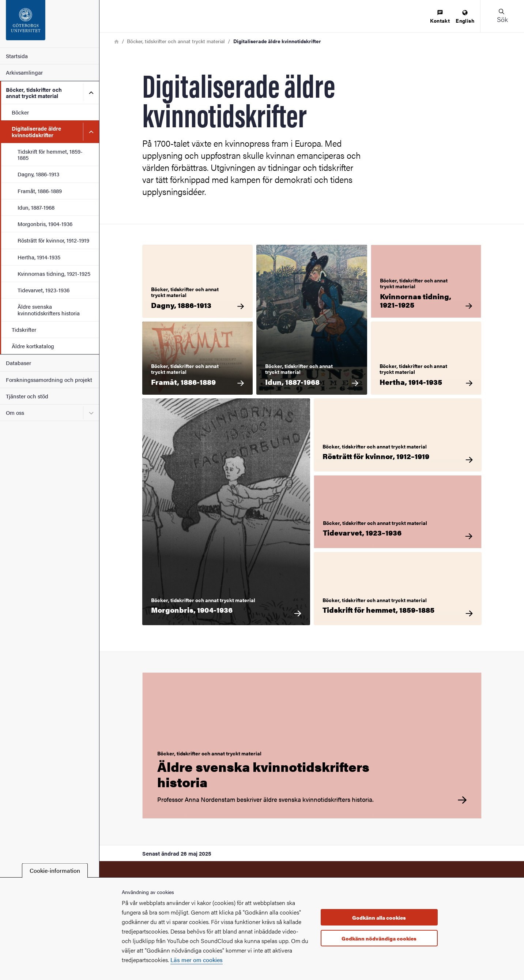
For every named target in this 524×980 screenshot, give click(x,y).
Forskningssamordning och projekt (49, 380)
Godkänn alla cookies (379, 917)
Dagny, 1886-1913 (38, 174)
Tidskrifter (24, 329)
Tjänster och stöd (27, 396)
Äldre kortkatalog (33, 346)
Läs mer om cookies (197, 960)
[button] (502, 16)
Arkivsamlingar (24, 72)
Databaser (18, 363)
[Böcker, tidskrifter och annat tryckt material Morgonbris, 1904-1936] (226, 512)
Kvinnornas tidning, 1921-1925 (54, 273)
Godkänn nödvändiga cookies (379, 938)
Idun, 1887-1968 (36, 207)
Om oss (15, 412)
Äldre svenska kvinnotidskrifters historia (49, 309)
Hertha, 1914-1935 (39, 257)
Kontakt (440, 17)
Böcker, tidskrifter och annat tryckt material (34, 93)
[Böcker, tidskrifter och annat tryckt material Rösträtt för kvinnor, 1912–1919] (398, 435)
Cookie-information (55, 870)
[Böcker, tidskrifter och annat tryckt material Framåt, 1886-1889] (198, 358)
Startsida (17, 56)
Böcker (20, 112)
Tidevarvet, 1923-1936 (44, 290)
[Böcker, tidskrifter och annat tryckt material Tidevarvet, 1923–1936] (398, 512)
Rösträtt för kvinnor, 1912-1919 (53, 240)
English (465, 17)
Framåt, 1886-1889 (40, 191)
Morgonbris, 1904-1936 (45, 224)
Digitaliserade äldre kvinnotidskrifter (36, 131)
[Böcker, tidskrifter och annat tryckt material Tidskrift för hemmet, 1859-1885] (398, 589)
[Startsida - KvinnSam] (50, 24)
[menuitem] (440, 17)
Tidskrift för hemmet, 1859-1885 (50, 154)
